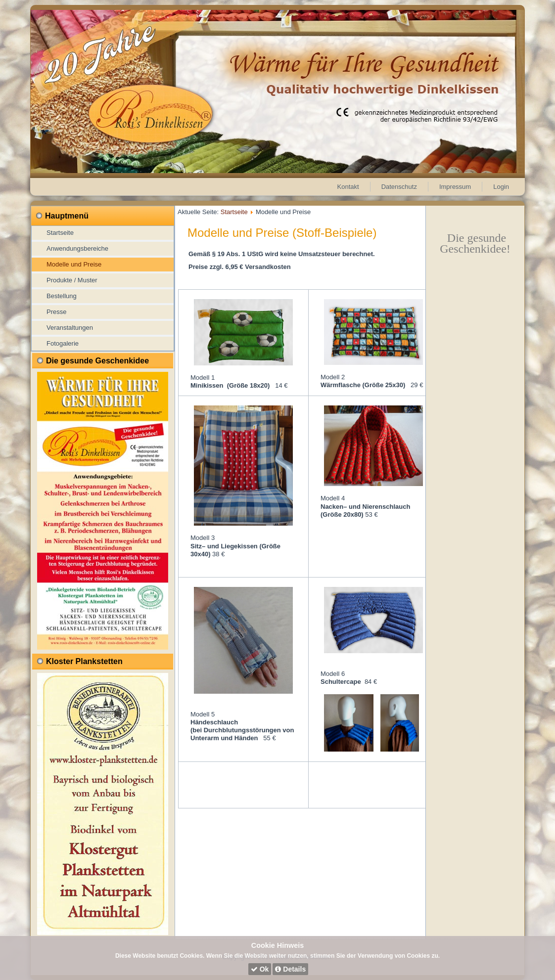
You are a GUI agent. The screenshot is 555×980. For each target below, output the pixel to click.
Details (290, 969)
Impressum (455, 187)
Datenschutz (399, 187)
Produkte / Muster (72, 280)
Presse (56, 312)
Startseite (60, 233)
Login (501, 187)
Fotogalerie (63, 343)
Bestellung (62, 296)
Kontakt (348, 187)
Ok (260, 969)
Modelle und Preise (74, 264)
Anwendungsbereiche (77, 248)
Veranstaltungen (70, 328)
